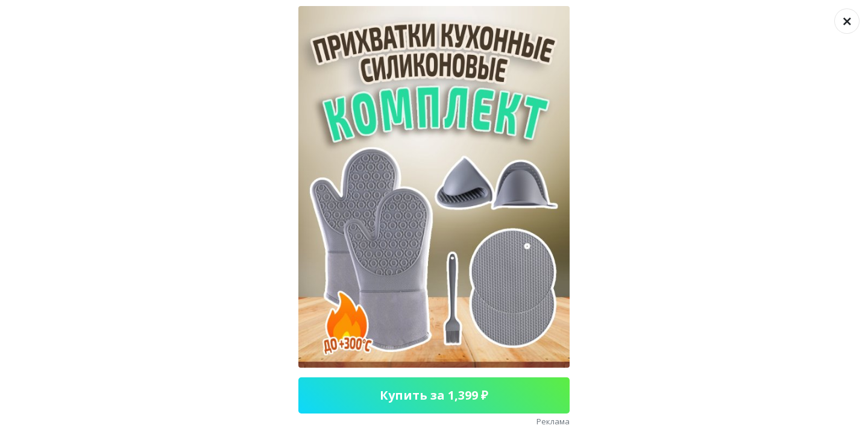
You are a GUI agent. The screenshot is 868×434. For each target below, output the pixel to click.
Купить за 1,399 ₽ (434, 395)
